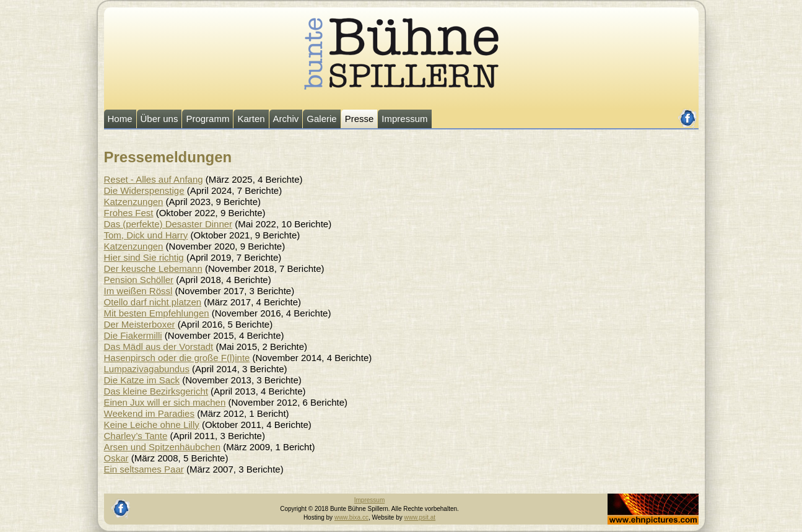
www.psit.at (420, 517)
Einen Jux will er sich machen (165, 402)
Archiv (286, 119)
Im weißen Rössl (138, 291)
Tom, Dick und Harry (146, 235)
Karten (251, 119)
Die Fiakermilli (133, 335)
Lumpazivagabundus (147, 369)
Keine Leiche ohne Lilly (152, 425)
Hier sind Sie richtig (144, 257)
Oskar (116, 458)
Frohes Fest (129, 213)
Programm (207, 119)
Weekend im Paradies (149, 413)
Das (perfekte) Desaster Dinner (168, 224)
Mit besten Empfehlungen (157, 313)
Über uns (159, 119)
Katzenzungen (134, 202)
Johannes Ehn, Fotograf (641, 498)
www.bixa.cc (351, 517)
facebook (688, 113)
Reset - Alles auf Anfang (154, 179)
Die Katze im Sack (142, 380)
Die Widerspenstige (144, 190)
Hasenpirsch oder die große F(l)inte (177, 358)
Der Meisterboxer (140, 324)
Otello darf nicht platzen (153, 302)
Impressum (404, 119)
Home (120, 119)
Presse (360, 119)
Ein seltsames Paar (144, 469)
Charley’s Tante (136, 436)
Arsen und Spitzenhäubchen (162, 447)
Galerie (321, 119)
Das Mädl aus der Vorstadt (159, 347)
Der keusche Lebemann (153, 268)
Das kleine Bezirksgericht (156, 391)
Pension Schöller (139, 280)
